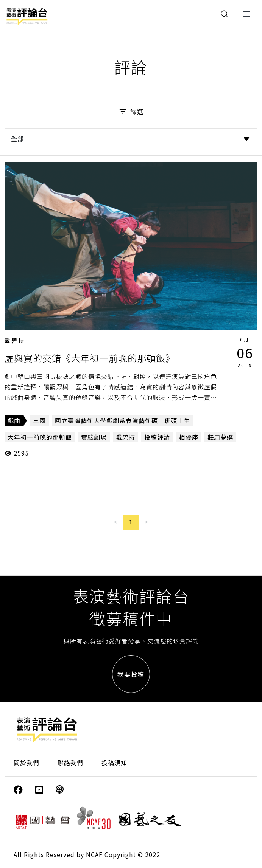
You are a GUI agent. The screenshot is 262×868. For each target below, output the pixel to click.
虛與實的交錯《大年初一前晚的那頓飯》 (90, 358)
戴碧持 (15, 340)
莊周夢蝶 (220, 437)
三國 (39, 420)
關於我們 (27, 763)
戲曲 (14, 420)
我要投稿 (131, 674)
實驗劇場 (94, 437)
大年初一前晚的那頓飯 (40, 437)
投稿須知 (114, 763)
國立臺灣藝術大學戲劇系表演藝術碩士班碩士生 (122, 420)
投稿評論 (157, 437)
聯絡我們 (70, 763)
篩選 (131, 112)
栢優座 (189, 437)
